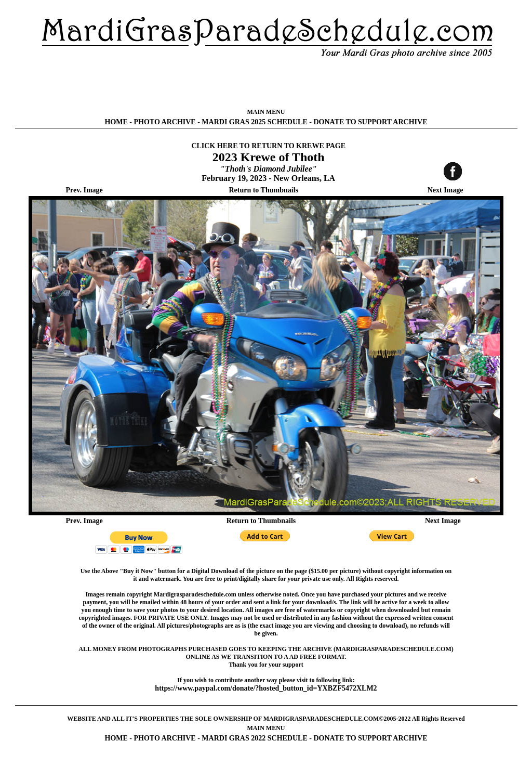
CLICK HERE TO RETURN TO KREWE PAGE (268, 146)
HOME (116, 122)
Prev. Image (84, 190)
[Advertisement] (266, 83)
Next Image (445, 190)
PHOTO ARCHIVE (165, 122)
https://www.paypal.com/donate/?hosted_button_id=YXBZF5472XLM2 (266, 688)
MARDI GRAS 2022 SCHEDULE (254, 738)
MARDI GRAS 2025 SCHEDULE (254, 122)
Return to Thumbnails (263, 190)
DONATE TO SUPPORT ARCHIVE (370, 122)
